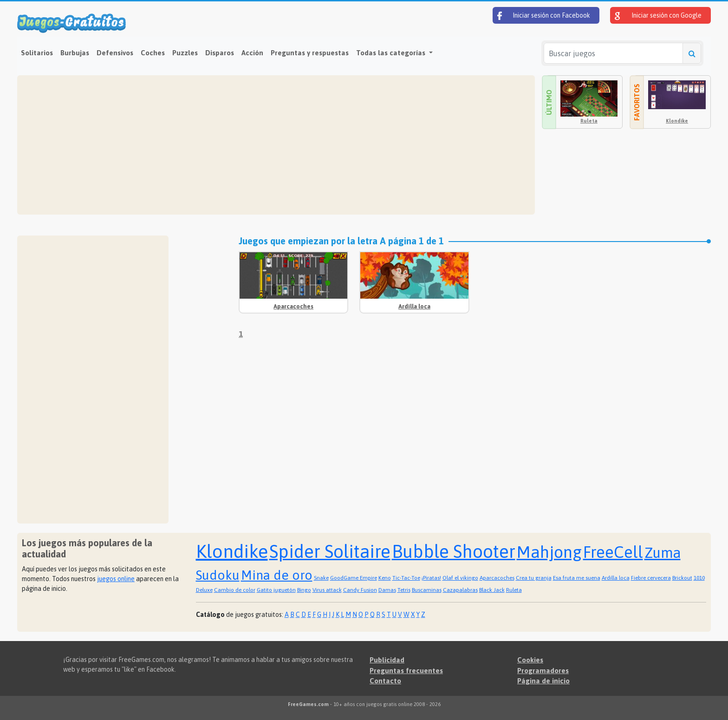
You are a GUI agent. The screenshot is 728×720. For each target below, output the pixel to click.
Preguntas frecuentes (406, 671)
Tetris (404, 590)
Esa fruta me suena (577, 578)
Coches (153, 53)
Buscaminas (427, 590)
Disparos (220, 53)
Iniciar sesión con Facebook (544, 16)
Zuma (663, 553)
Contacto (385, 681)
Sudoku (218, 575)
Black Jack (492, 590)
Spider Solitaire (330, 551)
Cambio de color (235, 590)
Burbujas (75, 53)
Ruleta (589, 121)
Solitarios (37, 53)
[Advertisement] (276, 145)
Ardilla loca (414, 306)
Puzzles (185, 53)
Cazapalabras (460, 590)
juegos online (116, 579)
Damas (387, 590)
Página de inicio (543, 681)
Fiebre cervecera (651, 578)
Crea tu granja (534, 578)
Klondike (677, 121)
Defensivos (115, 53)
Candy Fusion (360, 590)
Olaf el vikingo (460, 578)
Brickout (682, 578)
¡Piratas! (431, 578)
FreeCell (613, 552)
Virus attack (327, 590)
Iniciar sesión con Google (658, 16)
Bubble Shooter (454, 551)
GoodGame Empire (354, 578)
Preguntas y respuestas (310, 53)
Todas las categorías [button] (392, 53)
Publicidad (387, 660)
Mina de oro (277, 575)
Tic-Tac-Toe (406, 578)
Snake (321, 578)
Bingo (304, 590)
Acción (252, 53)
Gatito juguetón (276, 590)
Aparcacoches (293, 306)
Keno (385, 578)
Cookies (530, 660)
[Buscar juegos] (613, 53)
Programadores (543, 671)
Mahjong (549, 552)
